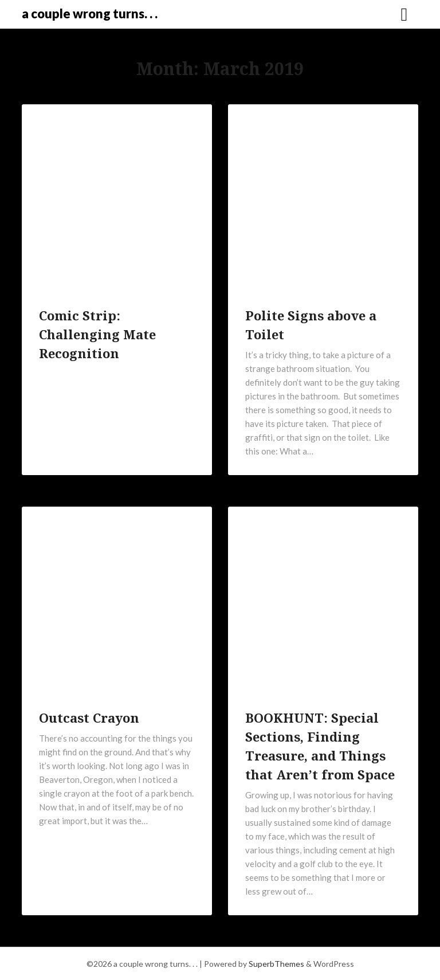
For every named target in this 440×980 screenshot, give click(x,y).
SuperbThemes (276, 964)
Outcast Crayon (89, 718)
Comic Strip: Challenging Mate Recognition (97, 334)
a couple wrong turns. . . (90, 13)
